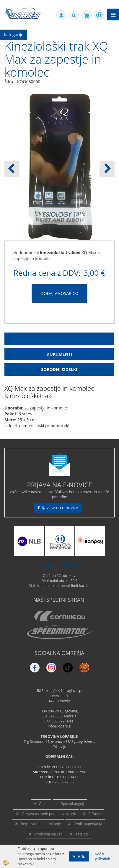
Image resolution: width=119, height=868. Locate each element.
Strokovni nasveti (48, 834)
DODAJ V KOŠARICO (60, 293)
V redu (79, 856)
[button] (107, 169)
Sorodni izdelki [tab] (59, 369)
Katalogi (82, 834)
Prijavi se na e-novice (58, 508)
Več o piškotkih (103, 856)
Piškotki (95, 814)
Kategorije (14, 34)
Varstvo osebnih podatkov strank (49, 814)
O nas (44, 804)
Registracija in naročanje (41, 824)
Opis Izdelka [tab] (59, 339)
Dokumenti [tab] (59, 354)
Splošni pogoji (73, 804)
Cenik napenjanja (88, 824)
